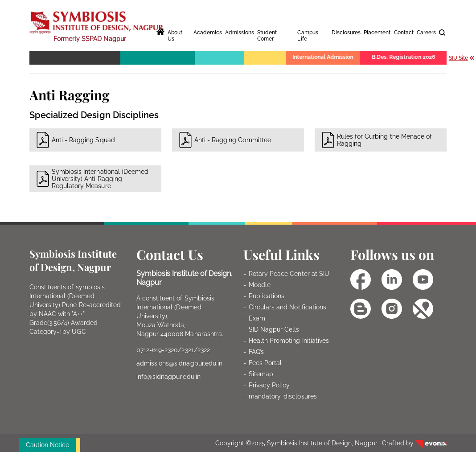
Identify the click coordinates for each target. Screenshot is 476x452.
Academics (208, 33)
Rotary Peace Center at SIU (289, 274)
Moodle (260, 285)
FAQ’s (256, 352)
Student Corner (267, 36)
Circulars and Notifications (287, 307)
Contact (404, 33)
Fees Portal (265, 363)
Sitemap (261, 374)
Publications (267, 296)
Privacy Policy (269, 385)
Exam (257, 318)
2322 (204, 350)
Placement (377, 33)
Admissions (240, 33)
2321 (187, 350)
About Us (175, 36)
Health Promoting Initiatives (289, 341)
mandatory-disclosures (283, 396)
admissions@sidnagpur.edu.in (179, 363)
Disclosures (346, 33)
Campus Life (308, 36)
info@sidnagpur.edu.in (168, 377)
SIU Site (462, 58)
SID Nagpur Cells (274, 329)
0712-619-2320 (157, 350)
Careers (426, 33)
